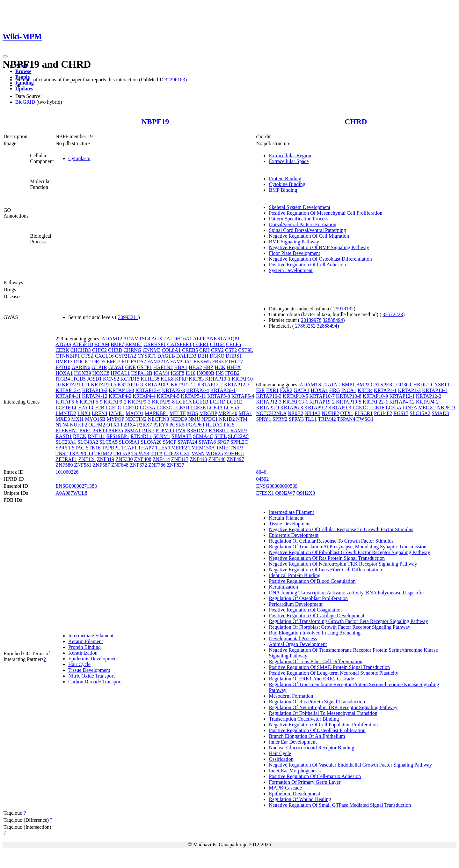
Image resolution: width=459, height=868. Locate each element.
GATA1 (301, 390)
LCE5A (232, 408)
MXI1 (78, 419)
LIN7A (410, 408)
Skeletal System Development (299, 207)
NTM (242, 419)
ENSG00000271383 (76, 486)
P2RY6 (161, 425)
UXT (185, 453)
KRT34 (365, 390)
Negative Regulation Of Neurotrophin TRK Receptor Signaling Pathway (343, 564)
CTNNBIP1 (68, 356)
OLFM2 (97, 425)
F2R (260, 390)
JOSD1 (94, 379)
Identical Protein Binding (295, 575)
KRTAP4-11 (68, 396)
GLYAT (116, 367)
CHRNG (133, 350)
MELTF (178, 413)
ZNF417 (180, 459)
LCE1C (360, 408)
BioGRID (25, 102)
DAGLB (166, 356)
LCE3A (147, 408)
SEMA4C (203, 436)
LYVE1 (117, 413)
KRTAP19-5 (349, 402)
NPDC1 (210, 419)
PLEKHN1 (67, 430)
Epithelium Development (294, 794)
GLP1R (99, 367)
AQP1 (234, 339)
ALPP (199, 339)
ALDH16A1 (179, 339)
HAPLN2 (163, 367)
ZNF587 (101, 465)
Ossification (281, 759)
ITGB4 (63, 379)
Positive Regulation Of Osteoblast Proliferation (317, 730)
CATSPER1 (179, 344)
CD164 (217, 344)
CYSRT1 (147, 356)
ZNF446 (217, 459)
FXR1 (272, 390)
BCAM (102, 344)
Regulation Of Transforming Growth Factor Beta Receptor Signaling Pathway (348, 621)
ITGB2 (232, 373)
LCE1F (63, 408)
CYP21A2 (125, 356)
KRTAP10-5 (104, 385)
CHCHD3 (81, 350)
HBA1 (181, 367)
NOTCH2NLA (271, 413)
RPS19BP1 (118, 436)
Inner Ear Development (293, 742)
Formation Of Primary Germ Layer (305, 782)
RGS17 (401, 413)
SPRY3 (296, 419)
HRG (335, 390)
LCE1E (234, 402)
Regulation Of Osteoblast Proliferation (308, 598)
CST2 (231, 350)
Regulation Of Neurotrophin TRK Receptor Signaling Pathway (333, 707)
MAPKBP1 (157, 413)
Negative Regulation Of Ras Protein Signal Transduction (327, 558)
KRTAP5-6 (67, 402)
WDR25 (214, 453)
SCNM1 (162, 436)
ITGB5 (79, 379)
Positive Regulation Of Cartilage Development (317, 616)
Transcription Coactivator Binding (304, 719)
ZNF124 (87, 459)
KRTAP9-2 (115, 402)
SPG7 (223, 442)
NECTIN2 (136, 419)
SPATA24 (187, 442)
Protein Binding (285, 178)
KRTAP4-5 (168, 396)
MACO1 (135, 413)
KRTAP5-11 (193, 396)
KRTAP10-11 (76, 385)
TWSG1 (365, 419)
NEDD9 (179, 419)
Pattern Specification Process (299, 219)
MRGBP (208, 413)
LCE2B (96, 408)
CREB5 (190, 350)
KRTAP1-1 (385, 390)
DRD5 (99, 362)
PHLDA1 (212, 425)
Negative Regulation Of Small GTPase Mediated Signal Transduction (340, 805)
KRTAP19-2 (322, 402)
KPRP (181, 379)
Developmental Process (293, 638)
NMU (194, 419)
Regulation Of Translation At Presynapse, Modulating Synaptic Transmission (347, 547)
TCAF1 (129, 448)
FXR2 (286, 390)
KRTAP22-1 (375, 402)
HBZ (208, 367)
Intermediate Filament (91, 636)
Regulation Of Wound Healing (300, 799)
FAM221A (158, 362)
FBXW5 (202, 362)
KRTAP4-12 (95, 396)
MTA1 (245, 413)
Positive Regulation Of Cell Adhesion (307, 265)
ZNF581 (83, 465)
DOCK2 (82, 362)
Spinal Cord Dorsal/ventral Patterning (307, 230)
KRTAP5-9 (91, 402)
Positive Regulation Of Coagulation (305, 610)
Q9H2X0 (306, 493)
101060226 (67, 472)
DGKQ (217, 356)
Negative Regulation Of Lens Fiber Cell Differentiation (325, 570)
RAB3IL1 (219, 430)
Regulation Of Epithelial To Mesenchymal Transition (323, 713)
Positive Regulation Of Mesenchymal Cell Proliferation (325, 213)
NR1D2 (227, 419)
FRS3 (218, 362)
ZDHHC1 (234, 453)
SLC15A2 (420, 413)
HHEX (234, 367)
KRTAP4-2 (120, 396)
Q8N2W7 (285, 493)
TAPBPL (111, 448)
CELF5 (233, 344)
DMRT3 (64, 362)
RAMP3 (239, 430)
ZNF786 (157, 465)
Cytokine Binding (287, 184)
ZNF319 (106, 459)
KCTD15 (130, 379)
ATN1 (334, 385)
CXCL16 (104, 356)
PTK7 (148, 430)
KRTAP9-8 (163, 402)
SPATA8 (207, 442)
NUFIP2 (78, 425)
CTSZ (87, 356)
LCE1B (201, 402)
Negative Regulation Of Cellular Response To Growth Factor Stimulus (341, 529)
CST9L (246, 350)
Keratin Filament (86, 641)
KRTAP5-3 (219, 396)
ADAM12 (112, 339)
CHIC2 (99, 350)
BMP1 (348, 385)
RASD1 (64, 436)
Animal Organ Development (298, 644)
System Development (291, 270)
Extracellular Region (290, 156)
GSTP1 (145, 367)
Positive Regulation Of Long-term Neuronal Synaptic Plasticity (333, 673)
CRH (204, 350)
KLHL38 (150, 379)
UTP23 (171, 453)
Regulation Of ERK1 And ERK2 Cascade (311, 679)
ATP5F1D (83, 344)
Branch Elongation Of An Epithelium (307, 736)
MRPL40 (228, 413)
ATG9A (63, 344)
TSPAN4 (140, 453)
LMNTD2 (66, 413)
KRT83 (196, 379)
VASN (198, 453)
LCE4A (215, 408)
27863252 (305, 326)
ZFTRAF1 (66, 459)
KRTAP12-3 (237, 385)
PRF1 (85, 430)
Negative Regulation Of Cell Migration (309, 236)
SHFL (221, 436)
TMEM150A (202, 448)
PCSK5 (177, 425)
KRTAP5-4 (243, 396)
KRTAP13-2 (95, 390)
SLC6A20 (151, 442)
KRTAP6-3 (292, 408)
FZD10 (63, 367)
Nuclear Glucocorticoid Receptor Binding (311, 748)
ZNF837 (176, 465)
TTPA (157, 453)
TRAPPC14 (81, 453)
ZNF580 (64, 465)
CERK (62, 350)
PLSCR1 (364, 413)
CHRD (356, 122)
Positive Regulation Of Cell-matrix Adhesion (315, 776)
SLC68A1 (129, 442)
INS (220, 373)
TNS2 (62, 453)
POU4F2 (383, 413)
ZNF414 (161, 459)
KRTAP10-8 (130, 385)
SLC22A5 (238, 436)
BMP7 (117, 344)
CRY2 (217, 350)
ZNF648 (120, 465)
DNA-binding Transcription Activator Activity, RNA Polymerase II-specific (346, 593)
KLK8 (167, 379)
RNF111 (97, 436)
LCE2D (130, 408)
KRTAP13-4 (148, 390)
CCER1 (201, 344)
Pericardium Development (295, 604)
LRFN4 (100, 413)
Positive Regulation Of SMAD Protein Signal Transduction (329, 667)
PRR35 (116, 430)
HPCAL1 (120, 373)
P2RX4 (128, 425)
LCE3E (198, 408)
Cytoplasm (79, 158)
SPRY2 (280, 419)
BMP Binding (283, 190)
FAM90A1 (181, 362)
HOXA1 (64, 373)
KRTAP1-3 (409, 390)
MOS (193, 413)
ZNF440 (198, 459)
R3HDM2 (197, 430)
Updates (24, 89)
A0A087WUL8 (71, 493)
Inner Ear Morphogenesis (295, 771)
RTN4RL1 (141, 436)
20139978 (311, 320)
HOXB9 (82, 373)
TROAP (122, 453)
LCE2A (80, 408)
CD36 (403, 385)
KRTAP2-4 (198, 390)
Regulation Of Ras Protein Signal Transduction (317, 702)
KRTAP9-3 (139, 402)
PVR (181, 430)
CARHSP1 (155, 344)
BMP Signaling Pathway (294, 242)
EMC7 (114, 362)
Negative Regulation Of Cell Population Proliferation (323, 725)
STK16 (93, 448)
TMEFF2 (178, 448)
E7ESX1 (265, 493)
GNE (131, 367)
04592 (262, 479)
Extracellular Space (289, 161)
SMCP (170, 442)
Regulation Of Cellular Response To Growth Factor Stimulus (331, 541)
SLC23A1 (66, 442)
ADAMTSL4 (137, 339)
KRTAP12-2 (210, 385)
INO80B (205, 373)
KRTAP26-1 (223, 390)
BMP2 (363, 385)
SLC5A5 (109, 442)
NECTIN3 (159, 419)
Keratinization (83, 653)
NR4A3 (312, 413)
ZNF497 (236, 459)
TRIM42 (103, 453)
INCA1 (349, 390)
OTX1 (113, 425)
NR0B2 (296, 413)
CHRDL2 (420, 385)
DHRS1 (234, 356)
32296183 (175, 80)
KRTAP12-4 (68, 390)
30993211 (128, 317)
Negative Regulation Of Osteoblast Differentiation (320, 259)
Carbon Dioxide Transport (95, 682)
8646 (261, 472)
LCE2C (113, 408)
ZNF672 (138, 465)
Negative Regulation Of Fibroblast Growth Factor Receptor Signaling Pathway (349, 552)
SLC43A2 (88, 442)
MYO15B (95, 419)
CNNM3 (152, 350)
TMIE (222, 448)
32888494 (333, 320)
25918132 (344, 309)
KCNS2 (111, 379)
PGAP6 (194, 425)
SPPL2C (239, 442)
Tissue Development (89, 670)
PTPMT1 (165, 430)
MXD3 (63, 419)
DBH (203, 356)
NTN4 (62, 425)
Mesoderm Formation (291, 696)
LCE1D (218, 402)
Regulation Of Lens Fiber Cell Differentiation (315, 661)
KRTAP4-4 (144, 396)
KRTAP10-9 (157, 385)
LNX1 (84, 413)
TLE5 (161, 448)
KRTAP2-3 (173, 390)
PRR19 (100, 430)
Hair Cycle (79, 664)
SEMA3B (182, 436)
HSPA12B (142, 373)
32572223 (393, 314)
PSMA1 (133, 430)
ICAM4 (162, 373)
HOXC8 (101, 373)
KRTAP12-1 (184, 385)
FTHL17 (234, 362)
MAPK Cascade (285, 788)
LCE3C (164, 408)
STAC (78, 448)
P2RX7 (145, 425)
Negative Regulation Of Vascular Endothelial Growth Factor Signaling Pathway (350, 765)
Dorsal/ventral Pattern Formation (302, 224)
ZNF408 (142, 459)
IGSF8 (177, 373)
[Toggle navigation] (5, 56)
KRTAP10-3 (269, 396)
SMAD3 (440, 413)
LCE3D (181, 408)
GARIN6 (81, 367)
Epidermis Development (93, 659)
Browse (23, 71)
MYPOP (116, 419)
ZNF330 (124, 459)
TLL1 (311, 419)
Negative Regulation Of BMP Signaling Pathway (319, 247)
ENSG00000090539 (277, 486)
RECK (80, 436)
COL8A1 (171, 350)
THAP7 (146, 448)
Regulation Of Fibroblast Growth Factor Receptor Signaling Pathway (339, 627)
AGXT (158, 339)
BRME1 (134, 344)
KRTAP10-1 (218, 379)
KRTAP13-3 (121, 390)
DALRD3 (186, 356)
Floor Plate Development (294, 253)
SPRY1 (63, 448)
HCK (220, 367)
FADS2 (138, 362)
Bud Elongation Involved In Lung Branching (315, 633)
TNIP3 (237, 448)
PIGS (229, 425)
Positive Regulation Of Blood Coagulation (312, 581)
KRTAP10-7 (322, 396)
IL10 (190, 373)
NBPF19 (155, 122)
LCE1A (184, 402)
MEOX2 (427, 408)
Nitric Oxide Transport (91, 676)
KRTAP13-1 (295, 402)
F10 (125, 362)
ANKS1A (216, 339)
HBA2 (195, 367)
